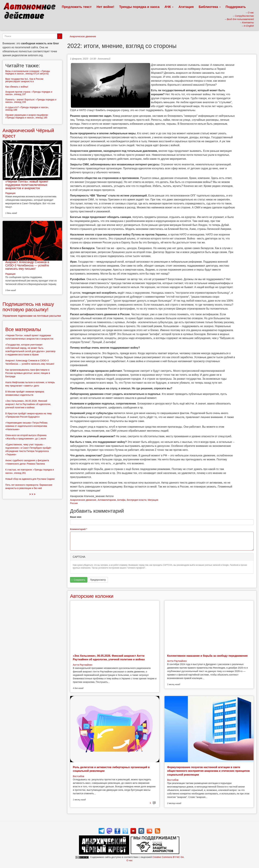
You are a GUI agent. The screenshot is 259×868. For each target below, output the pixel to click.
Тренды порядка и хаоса (139, 7)
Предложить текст (77, 7)
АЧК (169, 7)
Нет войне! (105, 7)
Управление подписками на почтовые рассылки (32, 316)
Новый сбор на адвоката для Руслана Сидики (30, 479)
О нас (129, 860)
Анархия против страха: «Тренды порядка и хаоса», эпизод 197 (29, 93)
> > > (32, 494)
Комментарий (79, 529)
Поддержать (236, 7)
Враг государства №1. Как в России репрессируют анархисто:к (24, 80)
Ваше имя (76, 517)
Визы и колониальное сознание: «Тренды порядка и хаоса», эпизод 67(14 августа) (28, 72)
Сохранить (78, 580)
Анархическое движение (83, 36)
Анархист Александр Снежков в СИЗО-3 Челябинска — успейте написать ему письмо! (27, 265)
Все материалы (23, 329)
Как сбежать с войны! (17, 87)
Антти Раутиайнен (83, 665)
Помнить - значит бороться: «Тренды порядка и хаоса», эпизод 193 (31, 101)
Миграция (153, 500)
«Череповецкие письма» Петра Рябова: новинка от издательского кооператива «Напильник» (27, 426)
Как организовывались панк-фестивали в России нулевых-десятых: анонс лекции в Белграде (28, 373)
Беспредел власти (137, 500)
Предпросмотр (98, 580)
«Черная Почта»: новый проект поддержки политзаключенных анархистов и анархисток (27, 185)
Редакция (10, 193)
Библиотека (210, 7)
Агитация (186, 7)
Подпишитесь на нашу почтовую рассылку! (28, 307)
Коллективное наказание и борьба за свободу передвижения (207, 656)
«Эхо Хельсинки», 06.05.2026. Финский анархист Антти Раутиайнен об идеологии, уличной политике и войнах (28, 404)
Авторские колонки (92, 596)
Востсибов (78, 776)
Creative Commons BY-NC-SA (168, 857)
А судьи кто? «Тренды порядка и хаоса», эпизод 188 (27, 109)
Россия (74, 503)
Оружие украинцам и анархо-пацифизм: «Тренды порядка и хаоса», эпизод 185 (27, 116)
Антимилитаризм (107, 500)
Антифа (121, 500)
